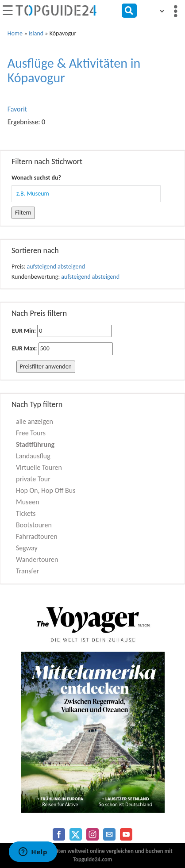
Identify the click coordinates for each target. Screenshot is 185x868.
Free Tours (31, 433)
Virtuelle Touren (39, 467)
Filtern (23, 213)
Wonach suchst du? (36, 178)
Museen (28, 502)
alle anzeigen (35, 421)
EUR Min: (24, 331)
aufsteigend (42, 267)
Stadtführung (35, 444)
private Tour (33, 479)
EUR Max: (24, 348)
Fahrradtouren (37, 536)
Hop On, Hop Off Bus (46, 490)
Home (15, 33)
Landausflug (33, 456)
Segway (27, 548)
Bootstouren (34, 525)
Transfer (27, 571)
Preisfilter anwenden (46, 367)
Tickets (26, 513)
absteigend (71, 267)
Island (36, 33)
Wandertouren (37, 559)
